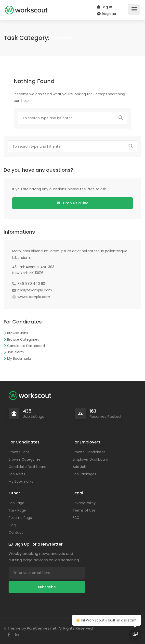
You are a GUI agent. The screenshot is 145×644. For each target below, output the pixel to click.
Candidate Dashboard (26, 346)
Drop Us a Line (73, 203)
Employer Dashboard (90, 459)
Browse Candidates (89, 452)
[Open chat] (135, 634)
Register (107, 14)
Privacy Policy (84, 503)
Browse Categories (23, 339)
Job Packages (84, 474)
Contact (16, 532)
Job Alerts (15, 352)
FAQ (76, 518)
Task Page (17, 510)
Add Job (79, 467)
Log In (105, 7)
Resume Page (20, 518)
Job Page (16, 503)
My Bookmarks (19, 358)
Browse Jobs (18, 333)
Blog (12, 525)
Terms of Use (84, 510)
